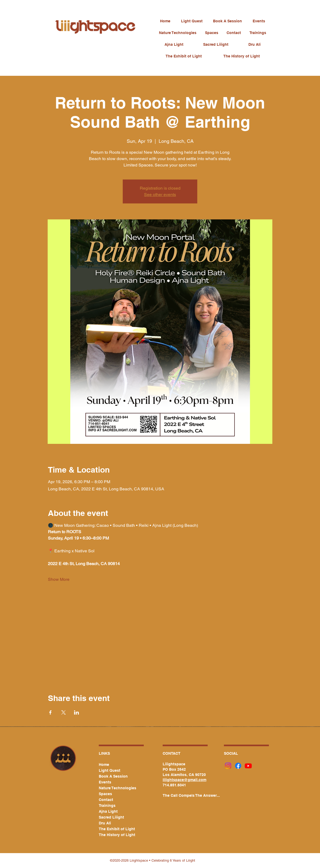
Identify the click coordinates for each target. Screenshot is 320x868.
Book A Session (113, 776)
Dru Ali (105, 823)
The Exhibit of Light (115, 829)
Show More (59, 579)
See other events (160, 195)
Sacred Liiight (111, 817)
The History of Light (115, 835)
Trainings (107, 806)
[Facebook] (238, 766)
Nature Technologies (115, 788)
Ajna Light (108, 811)
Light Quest (110, 770)
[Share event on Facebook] (50, 712)
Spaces (105, 794)
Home (104, 765)
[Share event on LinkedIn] (77, 712)
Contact (106, 800)
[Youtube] (248, 766)
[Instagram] (228, 766)
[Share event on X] (63, 712)
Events (105, 782)
